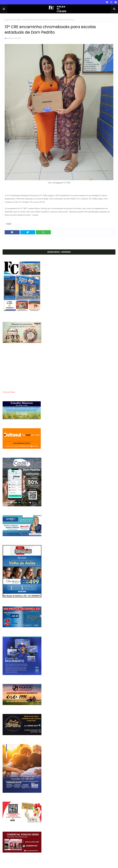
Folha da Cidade (9, 392)
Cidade (18, 20)
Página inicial (9, 20)
